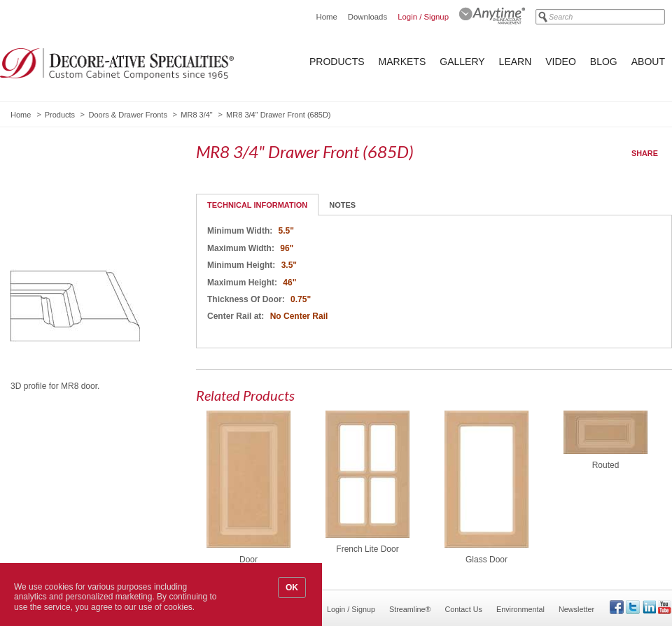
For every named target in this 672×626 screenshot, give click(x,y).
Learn (516, 62)
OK (292, 588)
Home (326, 17)
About (648, 62)
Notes (342, 205)
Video (561, 62)
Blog (604, 62)
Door (248, 560)
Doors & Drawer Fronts (127, 115)
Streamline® (410, 609)
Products (337, 62)
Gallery (462, 62)
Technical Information (257, 205)
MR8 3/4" (196, 115)
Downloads (367, 17)
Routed (606, 465)
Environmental (520, 609)
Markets (402, 62)
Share (645, 153)
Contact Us (464, 609)
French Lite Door (367, 549)
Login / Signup (423, 17)
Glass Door (486, 560)
